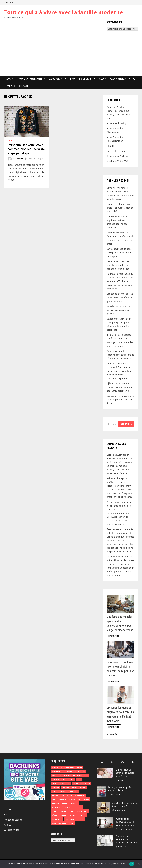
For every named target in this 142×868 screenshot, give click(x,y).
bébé (79, 779)
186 (115, 734)
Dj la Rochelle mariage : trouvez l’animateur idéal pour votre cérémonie (119, 387)
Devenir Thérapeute (117, 151)
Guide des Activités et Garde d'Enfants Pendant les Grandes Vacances (120, 458)
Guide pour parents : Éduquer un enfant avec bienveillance (120, 493)
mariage (65, 803)
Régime (55, 815)
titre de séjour (57, 819)
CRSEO (8, 825)
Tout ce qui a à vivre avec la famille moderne (64, 12)
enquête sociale (58, 795)
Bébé (73, 79)
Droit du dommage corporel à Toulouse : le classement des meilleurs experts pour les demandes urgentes (120, 371)
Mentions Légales (13, 820)
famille (69, 795)
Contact (24, 86)
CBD (68, 783)
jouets (87, 799)
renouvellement (82, 811)
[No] (139, 864)
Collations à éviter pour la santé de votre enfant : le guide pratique (120, 297)
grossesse (72, 799)
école (71, 823)
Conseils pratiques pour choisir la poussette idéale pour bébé (120, 208)
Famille (11, 141)
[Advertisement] (71, 55)
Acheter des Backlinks (118, 156)
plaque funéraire (67, 811)
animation (56, 771)
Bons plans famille (120, 79)
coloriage (56, 787)
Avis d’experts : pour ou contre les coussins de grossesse (119, 310)
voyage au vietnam (59, 823)
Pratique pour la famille (32, 79)
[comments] (122, 762)
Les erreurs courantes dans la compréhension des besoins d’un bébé (118, 265)
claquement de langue (81, 783)
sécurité (83, 815)
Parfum (78, 807)
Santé (102, 79)
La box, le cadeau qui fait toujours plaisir (120, 789)
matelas (74, 803)
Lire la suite (114, 636)
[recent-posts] (112, 762)
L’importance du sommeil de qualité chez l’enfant (125, 773)
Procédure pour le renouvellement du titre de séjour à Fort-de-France (120, 355)
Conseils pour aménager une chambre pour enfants (120, 571)
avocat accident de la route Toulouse (74, 775)
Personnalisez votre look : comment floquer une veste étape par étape (26, 149)
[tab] (102, 762)
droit (54, 791)
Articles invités (12, 830)
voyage (80, 819)
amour (79, 768)
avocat (55, 775)
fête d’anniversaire (59, 799)
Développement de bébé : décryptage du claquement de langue (120, 252)
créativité (65, 787)
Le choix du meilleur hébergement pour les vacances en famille (118, 470)
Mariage (11, 86)
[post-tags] (133, 762)
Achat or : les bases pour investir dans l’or (125, 805)
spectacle (73, 815)
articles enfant (80, 771)
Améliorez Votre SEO (117, 161)
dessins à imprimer (79, 787)
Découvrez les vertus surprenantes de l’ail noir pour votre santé (119, 520)
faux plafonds (80, 795)
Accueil (10, 79)
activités (55, 768)
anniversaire (67, 771)
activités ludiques (67, 768)
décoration (63, 791)
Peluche (55, 811)
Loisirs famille (87, 79)
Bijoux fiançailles (68, 779)
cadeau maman (58, 783)
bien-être (55, 779)
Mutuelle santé (57, 807)
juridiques (56, 803)
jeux (80, 799)
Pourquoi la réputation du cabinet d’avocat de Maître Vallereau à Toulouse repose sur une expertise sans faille (120, 281)
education (74, 791)
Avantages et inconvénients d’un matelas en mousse (125, 822)
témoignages (70, 819)
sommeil (64, 815)
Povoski (19, 159)
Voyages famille (57, 79)
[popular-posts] (102, 762)
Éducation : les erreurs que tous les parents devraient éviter (120, 400)
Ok (132, 864)
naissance (69, 807)
